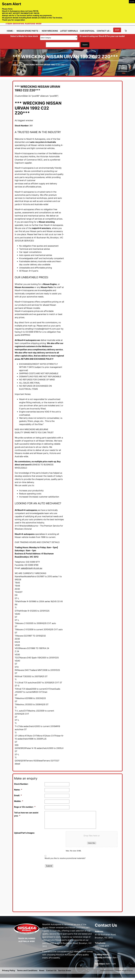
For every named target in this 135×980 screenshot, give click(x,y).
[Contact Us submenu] (110, 31)
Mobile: (19, 801)
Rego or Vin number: (25, 807)
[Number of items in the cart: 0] (126, 31)
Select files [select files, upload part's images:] (92, 843)
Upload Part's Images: (24, 833)
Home (15, 65)
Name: (18, 790)
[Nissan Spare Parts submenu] (39, 31)
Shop (117, 30)
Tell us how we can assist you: (26, 814)
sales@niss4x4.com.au (31, 568)
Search (85, 45)
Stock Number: (21, 784)
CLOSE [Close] (132, 2)
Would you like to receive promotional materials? (65, 858)
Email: (18, 795)
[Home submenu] (14, 31)
